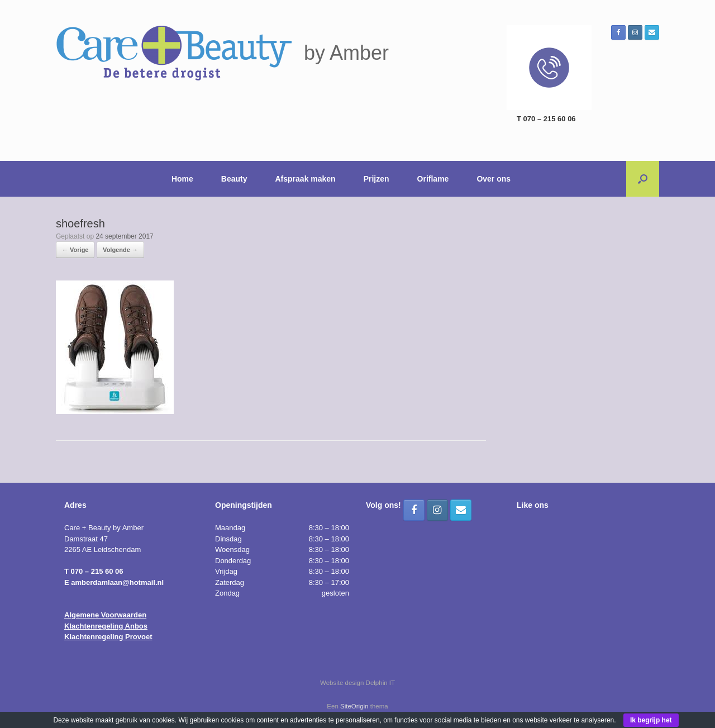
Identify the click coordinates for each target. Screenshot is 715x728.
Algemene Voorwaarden (105, 615)
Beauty (234, 179)
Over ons (494, 179)
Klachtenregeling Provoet (108, 637)
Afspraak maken (306, 179)
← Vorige (75, 250)
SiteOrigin (354, 706)
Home (182, 179)
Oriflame (433, 179)
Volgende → (120, 250)
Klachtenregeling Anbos (106, 626)
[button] (643, 179)
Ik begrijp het (651, 720)
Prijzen (376, 179)
